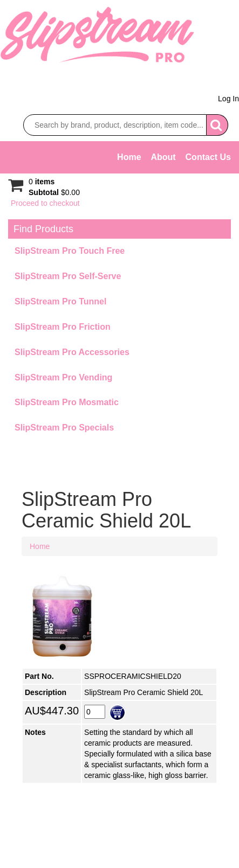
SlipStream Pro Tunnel (60, 301)
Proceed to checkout (45, 203)
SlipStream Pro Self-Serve (68, 276)
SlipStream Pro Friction (63, 327)
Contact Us (208, 157)
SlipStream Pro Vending (63, 377)
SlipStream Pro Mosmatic (67, 402)
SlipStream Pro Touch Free (70, 251)
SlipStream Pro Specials (64, 428)
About (163, 157)
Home (129, 157)
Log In (228, 99)
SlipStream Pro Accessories (72, 352)
